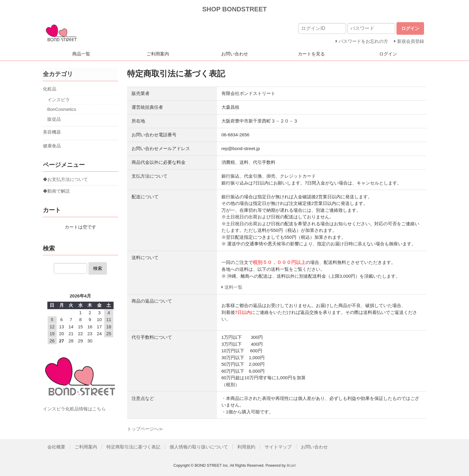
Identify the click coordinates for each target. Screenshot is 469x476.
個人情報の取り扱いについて (199, 447)
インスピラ (59, 100)
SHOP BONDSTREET (235, 9)
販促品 (54, 119)
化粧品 (50, 89)
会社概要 (56, 447)
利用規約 (246, 447)
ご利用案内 (158, 54)
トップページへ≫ (145, 429)
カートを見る (311, 54)
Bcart (291, 465)
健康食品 (52, 146)
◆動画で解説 (56, 191)
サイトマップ (278, 447)
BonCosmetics (62, 109)
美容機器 (52, 132)
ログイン (388, 54)
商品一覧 (81, 54)
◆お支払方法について (65, 179)
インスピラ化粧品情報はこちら (74, 409)
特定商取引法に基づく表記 (133, 447)
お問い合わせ (235, 54)
